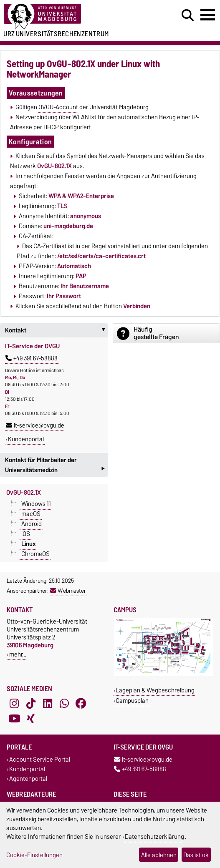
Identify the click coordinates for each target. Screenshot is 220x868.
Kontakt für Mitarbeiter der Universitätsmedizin (55, 466)
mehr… (18, 654)
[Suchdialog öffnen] (188, 15)
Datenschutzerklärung (154, 837)
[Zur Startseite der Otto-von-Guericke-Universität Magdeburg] (67, 17)
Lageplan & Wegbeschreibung (155, 690)
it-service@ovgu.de (35, 425)
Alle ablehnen (159, 855)
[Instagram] (14, 704)
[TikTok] (31, 704)
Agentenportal (28, 779)
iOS (26, 534)
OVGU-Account (58, 107)
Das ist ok (196, 855)
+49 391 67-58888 (32, 358)
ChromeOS (35, 554)
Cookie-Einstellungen (34, 855)
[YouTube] (14, 719)
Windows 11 (36, 504)
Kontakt (56, 330)
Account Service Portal (40, 759)
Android (32, 524)
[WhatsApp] (64, 704)
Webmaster (68, 591)
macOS (31, 514)
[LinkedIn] (48, 704)
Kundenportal (26, 439)
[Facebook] (81, 704)
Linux (29, 544)
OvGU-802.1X (24, 493)
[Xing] (31, 719)
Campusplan (132, 701)
